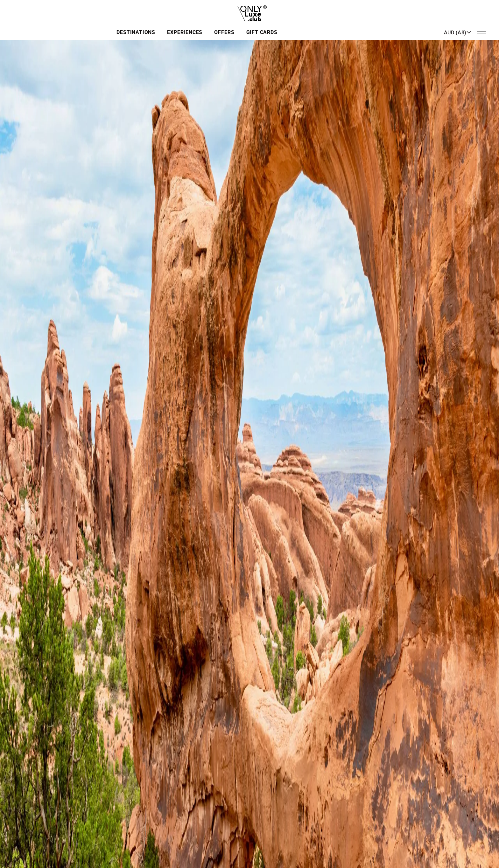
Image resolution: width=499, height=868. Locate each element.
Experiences (239, 27)
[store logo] (250, 11)
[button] (458, 26)
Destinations (191, 27)
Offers (276, 27)
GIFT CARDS (312, 27)
